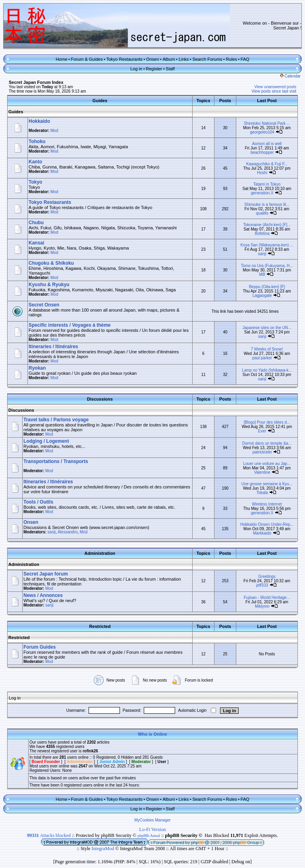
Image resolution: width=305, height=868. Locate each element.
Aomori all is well (267, 144)
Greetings (267, 576)
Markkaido (262, 533)
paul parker (262, 358)
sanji (262, 254)
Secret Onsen (44, 305)
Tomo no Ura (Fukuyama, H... (267, 266)
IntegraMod (104, 849)
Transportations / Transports (56, 461)
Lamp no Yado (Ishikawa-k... (267, 370)
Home (61, 59)
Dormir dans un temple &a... (267, 443)
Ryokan (37, 368)
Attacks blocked (49, 835)
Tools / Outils (38, 502)
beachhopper (262, 152)
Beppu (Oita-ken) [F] (267, 287)
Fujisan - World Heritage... (267, 598)
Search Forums (207, 59)
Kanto (35, 162)
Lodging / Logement (46, 441)
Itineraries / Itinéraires (53, 347)
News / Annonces (43, 595)
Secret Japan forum (46, 574)
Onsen (152, 59)
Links (184, 59)
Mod (54, 131)
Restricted (19, 637)
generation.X (262, 193)
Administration (24, 564)
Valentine (262, 472)
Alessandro (68, 532)
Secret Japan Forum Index (36, 82)
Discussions (21, 410)
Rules (232, 59)
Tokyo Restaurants (125, 59)
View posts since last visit (274, 91)
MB (262, 274)
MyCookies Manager (152, 820)
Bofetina (262, 233)
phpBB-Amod (149, 836)
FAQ (245, 59)
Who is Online (152, 734)
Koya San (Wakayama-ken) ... (267, 245)
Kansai (36, 243)
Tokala (262, 493)
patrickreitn (262, 452)
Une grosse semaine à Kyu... (267, 484)
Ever (262, 431)
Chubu (36, 223)
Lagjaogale (262, 295)
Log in (136, 69)
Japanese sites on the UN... (267, 328)
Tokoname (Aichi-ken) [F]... (267, 225)
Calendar (290, 76)
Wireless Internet (267, 504)
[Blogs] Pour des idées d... (267, 422)
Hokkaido (39, 121)
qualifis (262, 213)
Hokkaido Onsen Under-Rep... (267, 524)
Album (169, 59)
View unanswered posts (275, 87)
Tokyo (35, 182)
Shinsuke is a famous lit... (267, 204)
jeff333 (262, 585)
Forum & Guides (87, 59)
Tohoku (37, 141)
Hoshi (262, 173)
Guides (16, 112)
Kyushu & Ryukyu (49, 285)
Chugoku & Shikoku (51, 263)
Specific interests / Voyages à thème (70, 325)
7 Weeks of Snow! (267, 349)
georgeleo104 (262, 132)
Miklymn (262, 606)
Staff (170, 69)
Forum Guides (40, 647)
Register (154, 69)
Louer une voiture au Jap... (267, 464)
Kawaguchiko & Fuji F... (267, 164)
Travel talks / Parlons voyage (56, 420)
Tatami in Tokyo (267, 184)
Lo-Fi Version (153, 829)
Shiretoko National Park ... (267, 123)
